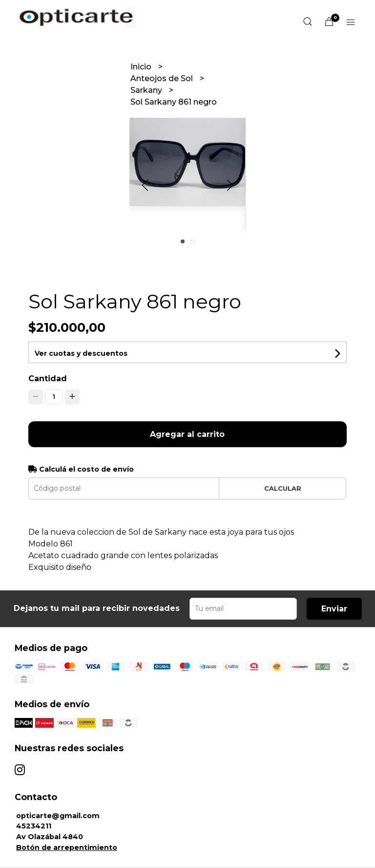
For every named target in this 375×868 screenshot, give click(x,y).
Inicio (142, 67)
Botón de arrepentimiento (67, 847)
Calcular (283, 488)
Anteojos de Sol (163, 78)
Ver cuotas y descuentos (81, 353)
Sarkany (147, 90)
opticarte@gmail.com (58, 816)
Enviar (334, 609)
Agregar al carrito (187, 434)
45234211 (34, 826)
